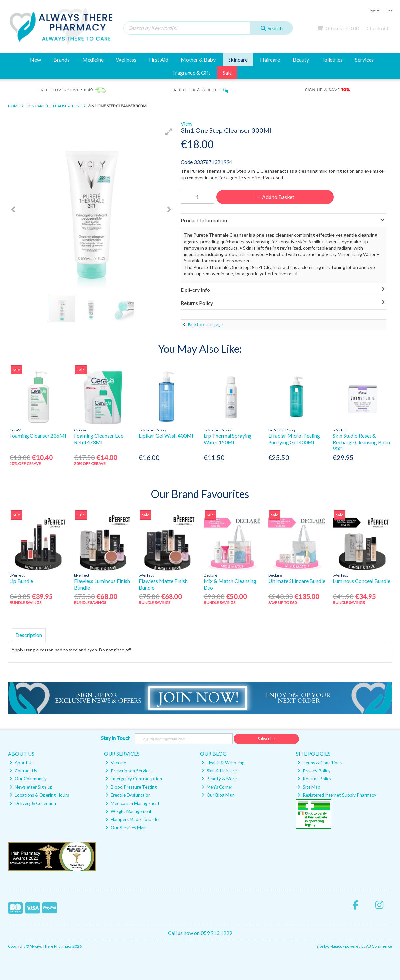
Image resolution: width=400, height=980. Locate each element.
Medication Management (132, 803)
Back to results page (205, 324)
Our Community (28, 779)
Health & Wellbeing (223, 763)
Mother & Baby (198, 60)
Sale (227, 73)
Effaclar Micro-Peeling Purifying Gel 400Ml (294, 439)
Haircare (270, 60)
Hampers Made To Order (132, 819)
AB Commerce (379, 946)
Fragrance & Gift (191, 73)
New (36, 60)
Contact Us (23, 771)
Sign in (375, 10)
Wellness (126, 60)
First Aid (159, 60)
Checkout (378, 28)
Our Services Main (126, 828)
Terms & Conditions (320, 763)
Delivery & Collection (33, 803)
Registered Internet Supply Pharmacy (337, 795)
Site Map (309, 787)
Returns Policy (314, 779)
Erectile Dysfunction (128, 795)
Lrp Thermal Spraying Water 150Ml (228, 439)
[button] (169, 132)
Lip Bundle (21, 581)
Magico (336, 946)
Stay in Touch (116, 738)
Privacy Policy (314, 771)
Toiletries (332, 60)
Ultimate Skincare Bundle (297, 581)
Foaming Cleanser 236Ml (38, 436)
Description (29, 635)
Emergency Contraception (133, 779)
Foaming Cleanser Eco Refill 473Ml (99, 439)
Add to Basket (275, 197)
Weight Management (128, 811)
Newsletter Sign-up (31, 787)
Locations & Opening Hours (39, 795)
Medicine (93, 60)
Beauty (301, 60)
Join (389, 10)
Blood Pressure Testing (131, 787)
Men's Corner (217, 787)
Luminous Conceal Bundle (361, 581)
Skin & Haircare (219, 771)
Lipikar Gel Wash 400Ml (166, 436)
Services (364, 60)
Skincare (238, 60)
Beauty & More (219, 779)
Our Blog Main (218, 795)
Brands (61, 60)
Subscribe (266, 739)
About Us (21, 763)
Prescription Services (129, 771)
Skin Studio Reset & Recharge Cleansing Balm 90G (361, 442)
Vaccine (115, 763)
